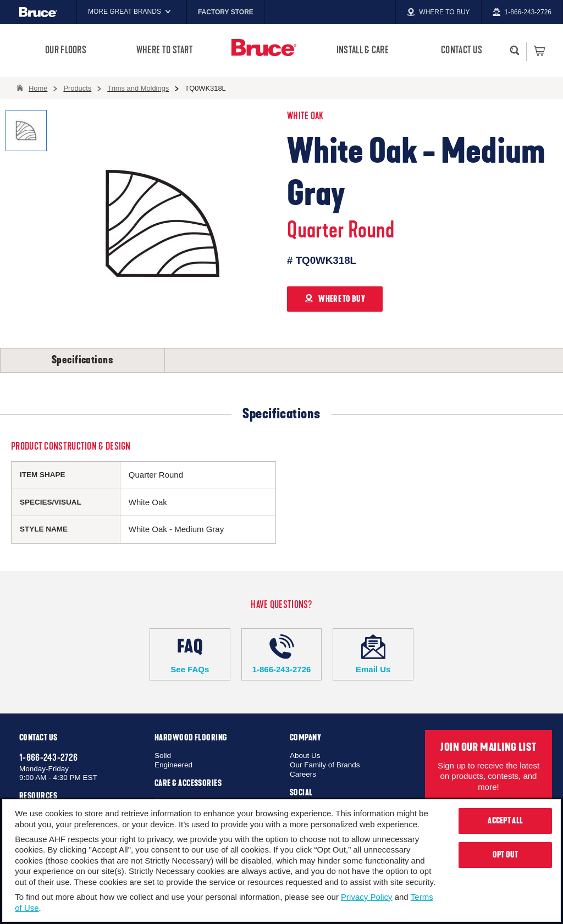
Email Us (373, 654)
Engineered (173, 765)
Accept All (505, 821)
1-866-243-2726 (282, 654)
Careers (303, 774)
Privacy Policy (366, 897)
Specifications (82, 360)
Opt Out (506, 855)
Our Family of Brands (325, 765)
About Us (305, 756)
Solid (163, 756)
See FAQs (190, 654)
